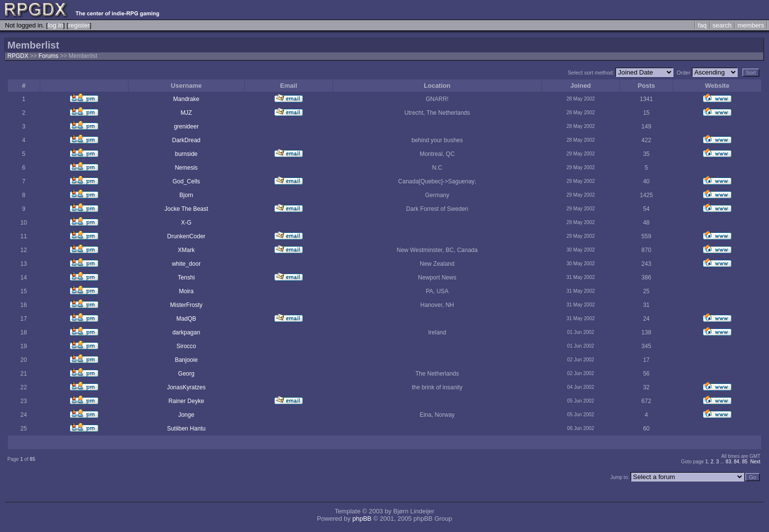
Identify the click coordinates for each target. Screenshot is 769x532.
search (722, 25)
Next (756, 462)
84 (736, 462)
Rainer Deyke (186, 401)
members (751, 25)
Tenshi (186, 278)
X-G (186, 223)
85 (745, 462)
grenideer (186, 127)
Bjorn (186, 195)
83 (729, 462)
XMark (186, 250)
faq (702, 25)
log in (55, 25)
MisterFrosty (186, 305)
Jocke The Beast (186, 209)
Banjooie (186, 360)
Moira (186, 291)
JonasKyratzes (186, 387)
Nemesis (186, 168)
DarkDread (186, 140)
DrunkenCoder (186, 236)
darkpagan (186, 332)
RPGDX (18, 56)
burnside (186, 154)
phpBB (362, 519)
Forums (48, 56)
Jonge (186, 415)
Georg (186, 374)
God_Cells (186, 181)
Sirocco (186, 346)
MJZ (186, 113)
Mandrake (186, 99)
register (79, 25)
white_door (186, 264)
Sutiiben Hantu (186, 429)
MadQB (186, 319)
